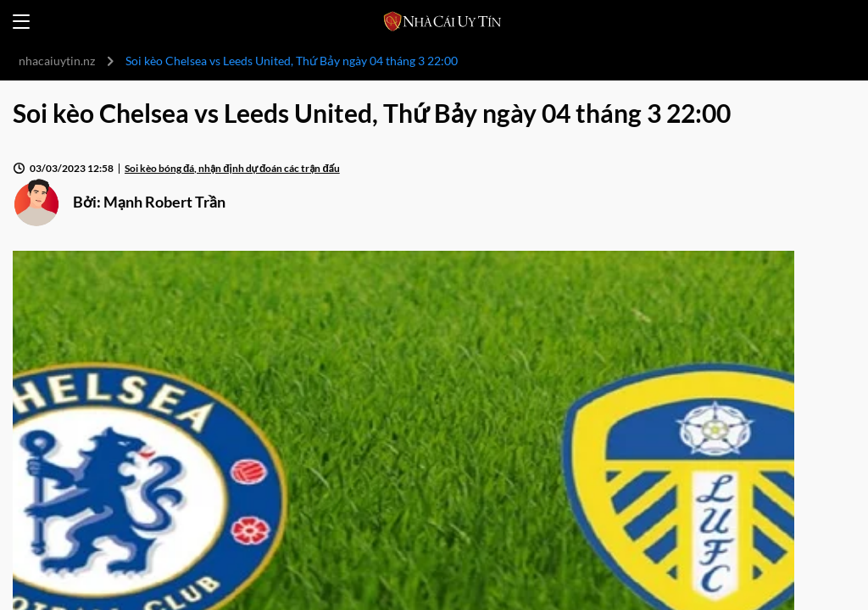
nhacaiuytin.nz (57, 61)
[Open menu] (21, 22)
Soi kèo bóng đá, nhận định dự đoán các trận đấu (232, 168)
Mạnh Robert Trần (164, 202)
